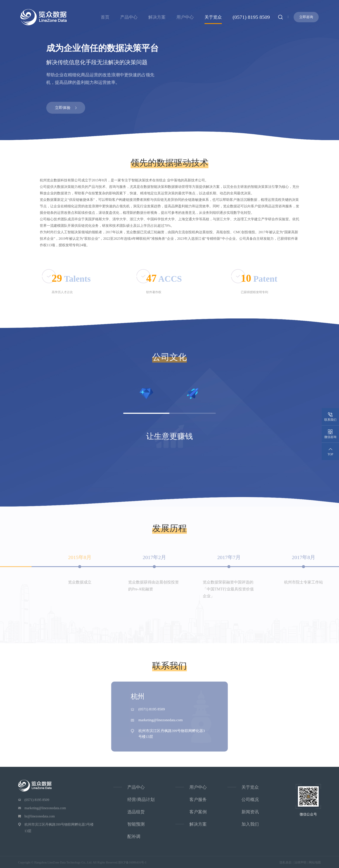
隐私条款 (286, 862)
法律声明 (300, 862)
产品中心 (129, 17)
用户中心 (185, 17)
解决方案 (157, 17)
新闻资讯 (250, 812)
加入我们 (250, 824)
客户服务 (198, 799)
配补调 (134, 836)
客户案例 (198, 812)
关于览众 (213, 17)
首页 (105, 17)
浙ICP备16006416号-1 (132, 862)
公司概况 (250, 799)
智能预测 (136, 824)
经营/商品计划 (141, 799)
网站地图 (315, 862)
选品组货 (136, 812)
